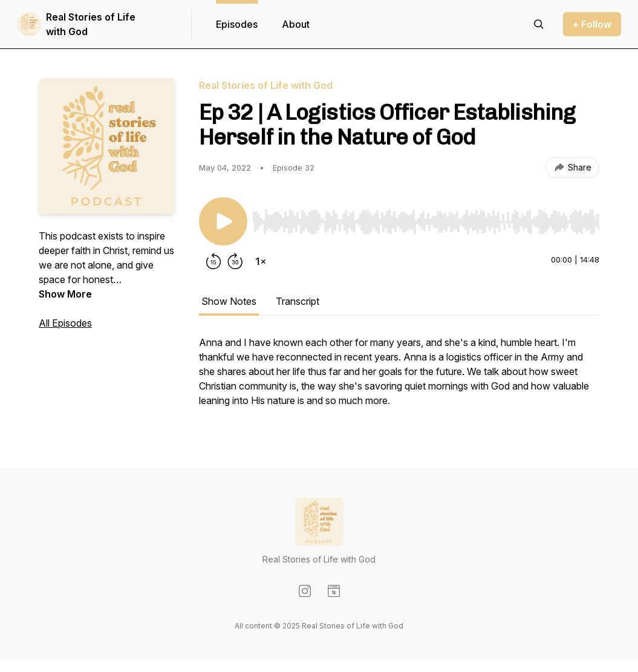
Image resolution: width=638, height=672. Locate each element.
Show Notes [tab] (229, 301)
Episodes (237, 24)
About (296, 24)
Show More (65, 294)
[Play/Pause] (223, 221)
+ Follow (592, 24)
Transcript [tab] (298, 301)
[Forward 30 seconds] (235, 261)
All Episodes (65, 323)
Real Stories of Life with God (91, 24)
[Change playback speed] (261, 261)
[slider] (426, 222)
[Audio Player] (426, 218)
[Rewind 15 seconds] (213, 261)
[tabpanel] (399, 377)
